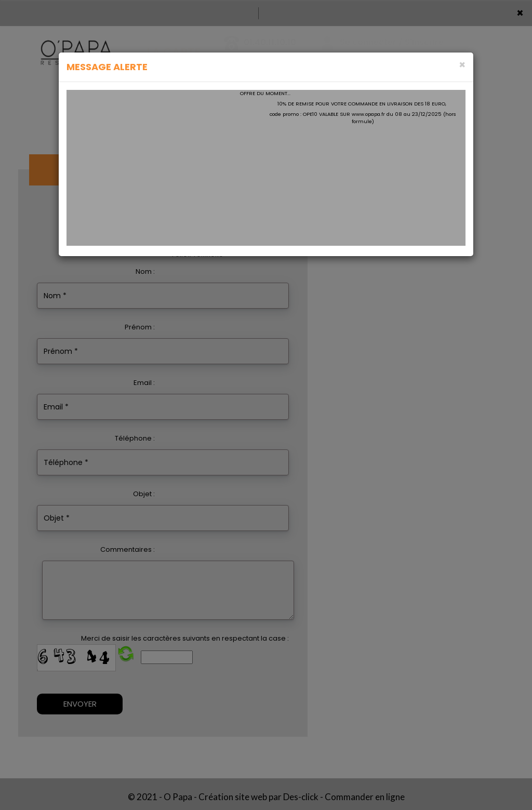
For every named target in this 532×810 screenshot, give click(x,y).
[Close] (462, 65)
